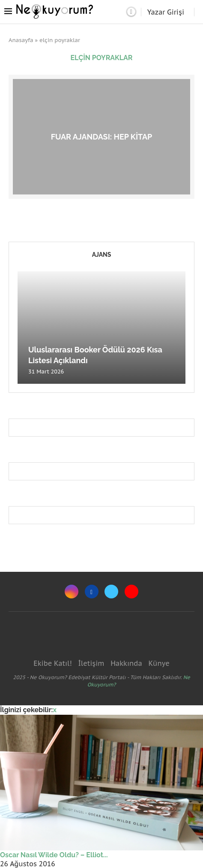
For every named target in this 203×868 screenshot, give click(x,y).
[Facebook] (92, 592)
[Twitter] (111, 592)
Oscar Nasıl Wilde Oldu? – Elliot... (54, 855)
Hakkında (126, 663)
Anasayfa (21, 40)
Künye (159, 663)
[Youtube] (131, 592)
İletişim (91, 663)
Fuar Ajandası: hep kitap (102, 136)
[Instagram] (72, 592)
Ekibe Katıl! (52, 663)
